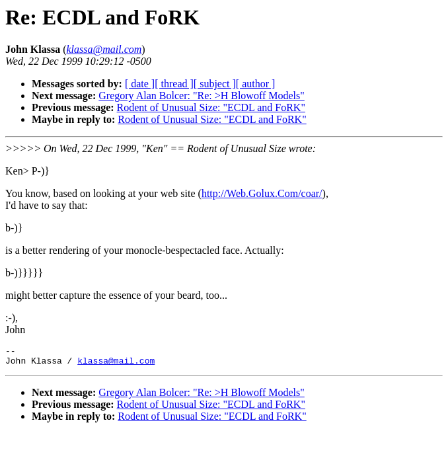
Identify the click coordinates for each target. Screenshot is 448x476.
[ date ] (140, 84)
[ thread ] (174, 84)
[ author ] (256, 84)
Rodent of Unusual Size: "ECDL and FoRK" (211, 107)
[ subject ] (215, 84)
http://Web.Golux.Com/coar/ (262, 193)
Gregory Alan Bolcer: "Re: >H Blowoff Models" (202, 96)
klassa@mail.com (116, 364)
